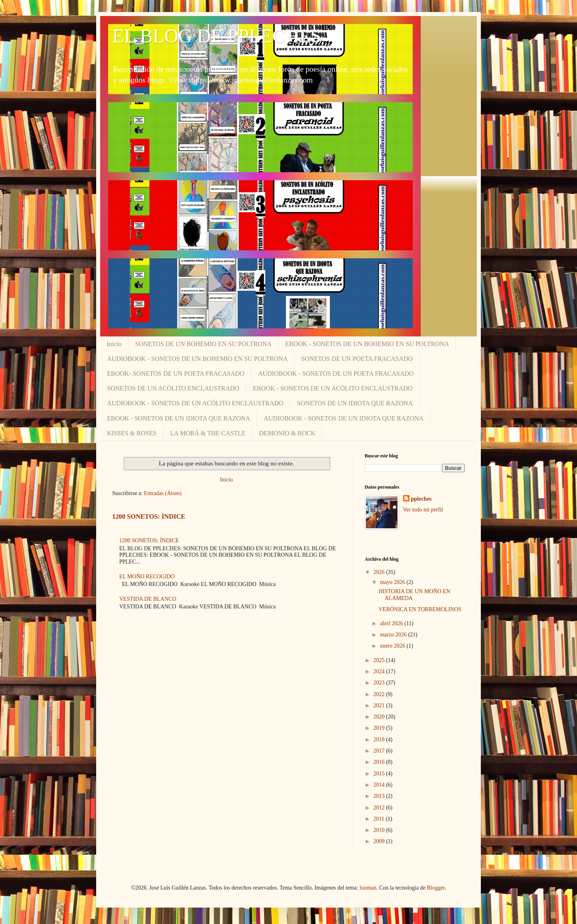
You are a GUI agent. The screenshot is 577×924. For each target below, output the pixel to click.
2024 (380, 671)
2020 (380, 717)
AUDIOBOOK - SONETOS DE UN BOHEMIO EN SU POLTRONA (197, 359)
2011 (380, 819)
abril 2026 (392, 623)
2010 (380, 830)
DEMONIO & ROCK (287, 433)
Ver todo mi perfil (423, 510)
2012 (380, 808)
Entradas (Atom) (163, 493)
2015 (380, 774)
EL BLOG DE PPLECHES (217, 36)
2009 (380, 841)
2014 (380, 785)
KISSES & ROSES (132, 433)
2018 (380, 740)
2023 (380, 683)
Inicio (114, 344)
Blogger (436, 888)
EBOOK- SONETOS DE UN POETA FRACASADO (176, 373)
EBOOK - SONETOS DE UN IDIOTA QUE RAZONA (179, 418)
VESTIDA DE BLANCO (148, 599)
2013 (380, 796)
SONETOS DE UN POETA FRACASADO (357, 359)
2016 (380, 762)
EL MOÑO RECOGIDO (147, 577)
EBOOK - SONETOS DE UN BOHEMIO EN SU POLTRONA (367, 344)
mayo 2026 (393, 582)
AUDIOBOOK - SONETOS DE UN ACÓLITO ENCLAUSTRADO (195, 403)
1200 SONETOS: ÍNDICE (149, 516)
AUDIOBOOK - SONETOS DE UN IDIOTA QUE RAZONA (344, 418)
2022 (380, 694)
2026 (380, 572)
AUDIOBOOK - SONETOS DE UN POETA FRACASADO (336, 373)
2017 (380, 751)
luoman (368, 888)
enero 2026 (393, 646)
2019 (380, 728)
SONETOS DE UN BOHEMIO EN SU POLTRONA (203, 344)
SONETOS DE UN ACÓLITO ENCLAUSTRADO (173, 388)
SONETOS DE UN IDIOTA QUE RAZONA (355, 403)
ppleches (421, 499)
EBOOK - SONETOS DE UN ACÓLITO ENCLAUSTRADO (333, 388)
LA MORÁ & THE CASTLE (208, 433)
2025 (380, 660)
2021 (380, 706)
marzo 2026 (394, 635)
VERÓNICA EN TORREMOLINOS (420, 609)
